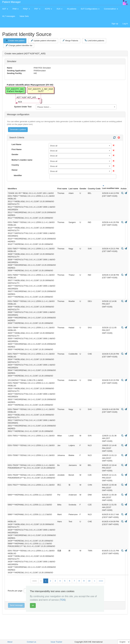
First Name (17, 149)
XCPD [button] (48, 9)
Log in (125, 24)
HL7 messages (9, 16)
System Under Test (23, 107)
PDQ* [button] (26, 9)
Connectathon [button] (111, 9)
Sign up (115, 24)
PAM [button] (15, 9)
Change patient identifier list (19, 45)
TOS (63, 600)
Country (15, 165)
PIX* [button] (37, 9)
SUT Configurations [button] (90, 9)
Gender (15, 154)
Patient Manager (11, 2)
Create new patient (15, 41)
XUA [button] (59, 9)
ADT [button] (5, 9)
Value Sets (24, 16)
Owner (15, 170)
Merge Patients (70, 41)
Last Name (16, 144)
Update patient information (44, 41)
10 (89, 581)
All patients (72, 9)
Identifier (18, 175)
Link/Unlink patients (94, 41)
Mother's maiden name (22, 160)
